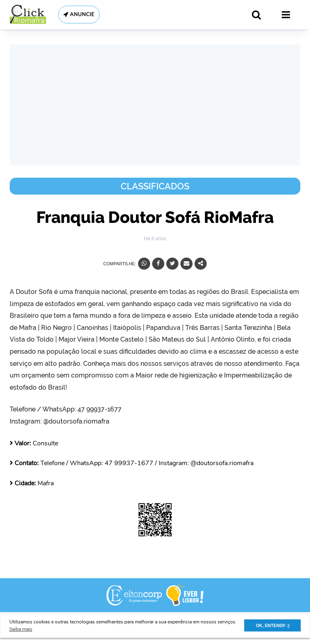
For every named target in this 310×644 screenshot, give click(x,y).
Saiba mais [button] (21, 629)
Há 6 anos (155, 239)
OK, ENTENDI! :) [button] (273, 625)
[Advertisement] (155, 105)
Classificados (155, 186)
